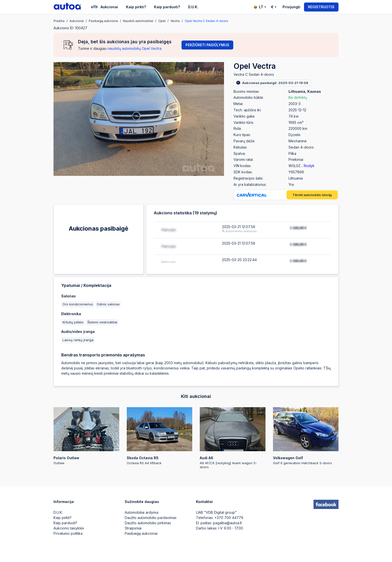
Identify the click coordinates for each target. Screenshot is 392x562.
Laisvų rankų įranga (78, 340)
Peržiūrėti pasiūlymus (207, 45)
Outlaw (86, 436)
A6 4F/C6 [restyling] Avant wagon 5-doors (233, 438)
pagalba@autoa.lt (227, 523)
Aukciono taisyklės (69, 528)
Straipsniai (133, 528)
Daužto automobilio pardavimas (151, 518)
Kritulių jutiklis (73, 322)
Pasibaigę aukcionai (141, 533)
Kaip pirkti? (136, 7)
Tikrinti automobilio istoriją (312, 195)
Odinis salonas (108, 304)
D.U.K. (193, 7)
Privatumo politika (68, 533)
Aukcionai (104, 7)
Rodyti (309, 166)
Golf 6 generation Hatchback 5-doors (306, 436)
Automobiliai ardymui (142, 512)
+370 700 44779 (229, 518)
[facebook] (326, 504)
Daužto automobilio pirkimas (148, 523)
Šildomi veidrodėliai (102, 322)
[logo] (67, 7)
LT (260, 7)
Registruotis (321, 7)
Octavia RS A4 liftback (160, 436)
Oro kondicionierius (78, 304)
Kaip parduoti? (167, 7)
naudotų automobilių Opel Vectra (134, 48)
